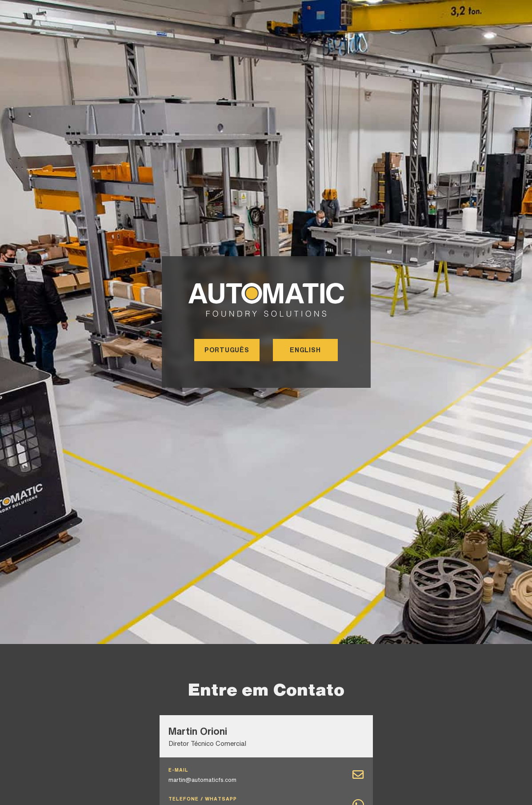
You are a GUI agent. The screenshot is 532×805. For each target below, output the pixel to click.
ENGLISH (305, 350)
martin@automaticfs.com (202, 780)
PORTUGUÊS (227, 350)
